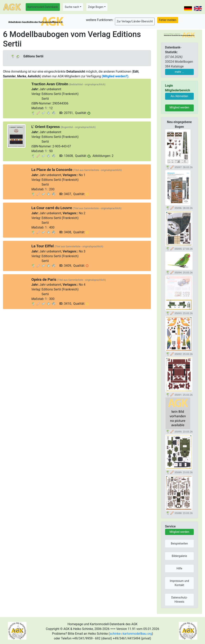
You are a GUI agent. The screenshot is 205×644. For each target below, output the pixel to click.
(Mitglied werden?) (115, 76)
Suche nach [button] (72, 7)
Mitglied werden (179, 107)
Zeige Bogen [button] (96, 7)
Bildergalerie (179, 556)
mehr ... (179, 72)
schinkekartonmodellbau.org (131, 634)
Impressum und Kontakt (179, 583)
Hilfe (179, 568)
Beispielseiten (179, 543)
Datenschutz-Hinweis (179, 600)
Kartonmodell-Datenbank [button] (43, 7)
